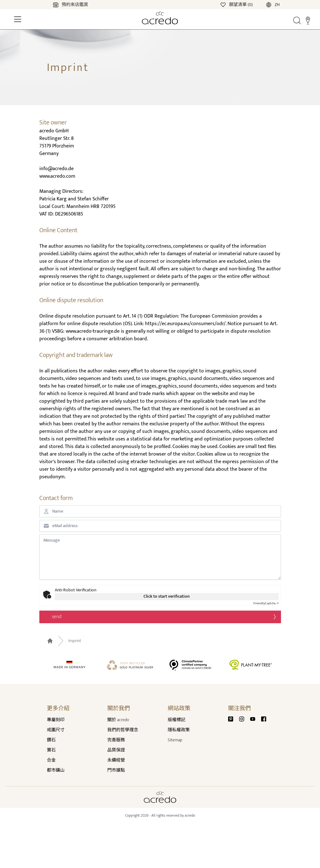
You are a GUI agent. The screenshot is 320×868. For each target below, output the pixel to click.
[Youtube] (255, 719)
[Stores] (308, 20)
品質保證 (116, 750)
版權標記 (177, 720)
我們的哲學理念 (123, 730)
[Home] (160, 18)
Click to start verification (167, 596)
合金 (51, 760)
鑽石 (51, 740)
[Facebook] (264, 719)
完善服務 (116, 740)
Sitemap (175, 740)
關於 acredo (118, 720)
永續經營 (116, 760)
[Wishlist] (237, 4)
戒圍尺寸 (56, 730)
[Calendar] (64, 4)
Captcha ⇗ (266, 603)
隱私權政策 (179, 730)
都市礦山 (56, 770)
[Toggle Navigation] (18, 19)
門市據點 (116, 770)
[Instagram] (244, 719)
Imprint (75, 641)
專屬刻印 (56, 720)
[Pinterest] (233, 719)
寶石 (51, 750)
